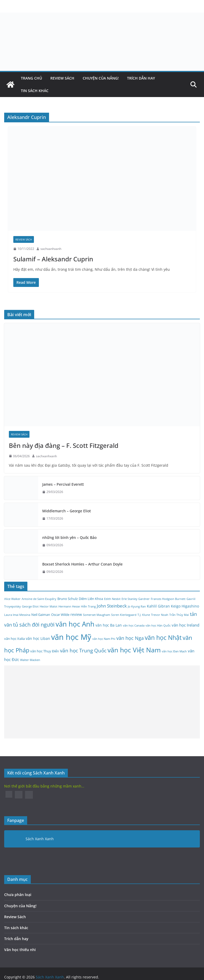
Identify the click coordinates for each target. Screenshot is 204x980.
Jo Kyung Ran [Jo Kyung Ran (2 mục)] (137, 606)
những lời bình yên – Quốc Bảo (69, 537)
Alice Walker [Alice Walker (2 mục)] (12, 599)
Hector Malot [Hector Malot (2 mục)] (49, 606)
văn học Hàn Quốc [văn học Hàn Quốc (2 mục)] (158, 626)
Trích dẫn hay (141, 78)
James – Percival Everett (63, 484)
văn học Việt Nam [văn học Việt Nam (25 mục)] (134, 650)
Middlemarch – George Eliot (67, 511)
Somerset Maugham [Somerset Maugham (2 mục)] (97, 615)
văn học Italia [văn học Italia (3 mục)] (14, 639)
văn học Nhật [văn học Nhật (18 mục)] (163, 638)
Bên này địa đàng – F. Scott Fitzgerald (64, 445)
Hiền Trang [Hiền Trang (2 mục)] (88, 606)
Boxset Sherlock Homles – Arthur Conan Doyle (82, 564)
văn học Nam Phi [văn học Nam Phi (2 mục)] (104, 639)
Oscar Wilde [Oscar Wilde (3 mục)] (60, 615)
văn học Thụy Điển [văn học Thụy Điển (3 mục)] (45, 651)
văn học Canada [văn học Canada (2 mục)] (134, 626)
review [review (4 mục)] (76, 614)
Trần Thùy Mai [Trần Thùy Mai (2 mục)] (179, 615)
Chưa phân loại (18, 895)
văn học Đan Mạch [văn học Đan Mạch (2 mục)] (174, 651)
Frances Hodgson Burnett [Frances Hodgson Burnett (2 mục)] (168, 599)
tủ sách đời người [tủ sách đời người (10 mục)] (34, 625)
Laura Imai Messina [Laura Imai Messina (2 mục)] (17, 615)
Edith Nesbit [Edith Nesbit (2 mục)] (112, 599)
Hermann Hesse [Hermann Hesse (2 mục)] (69, 606)
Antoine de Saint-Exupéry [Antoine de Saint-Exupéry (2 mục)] (39, 599)
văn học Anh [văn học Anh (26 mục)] (75, 624)
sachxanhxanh (51, 249)
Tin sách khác (35, 91)
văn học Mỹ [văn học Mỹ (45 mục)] (71, 637)
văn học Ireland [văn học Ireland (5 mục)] (185, 625)
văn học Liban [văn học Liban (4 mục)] (38, 638)
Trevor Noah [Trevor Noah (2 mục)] (160, 615)
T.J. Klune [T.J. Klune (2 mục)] (144, 615)
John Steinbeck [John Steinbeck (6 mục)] (112, 606)
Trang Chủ (31, 78)
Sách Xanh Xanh (40, 839)
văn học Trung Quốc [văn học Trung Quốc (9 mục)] (83, 651)
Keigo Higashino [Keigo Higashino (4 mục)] (185, 606)
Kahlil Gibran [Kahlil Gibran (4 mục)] (158, 606)
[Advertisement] (100, 702)
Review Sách (62, 78)
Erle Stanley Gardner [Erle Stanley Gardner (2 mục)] (136, 599)
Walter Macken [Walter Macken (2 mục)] (30, 660)
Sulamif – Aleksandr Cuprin (53, 259)
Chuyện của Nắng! (101, 78)
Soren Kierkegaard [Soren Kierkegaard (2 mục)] (124, 615)
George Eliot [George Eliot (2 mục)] (30, 606)
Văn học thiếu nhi (20, 950)
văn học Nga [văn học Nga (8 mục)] (130, 638)
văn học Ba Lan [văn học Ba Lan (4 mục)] (109, 625)
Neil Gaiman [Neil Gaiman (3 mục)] (41, 615)
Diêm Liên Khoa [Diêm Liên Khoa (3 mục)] (91, 599)
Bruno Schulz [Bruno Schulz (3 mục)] (68, 599)
